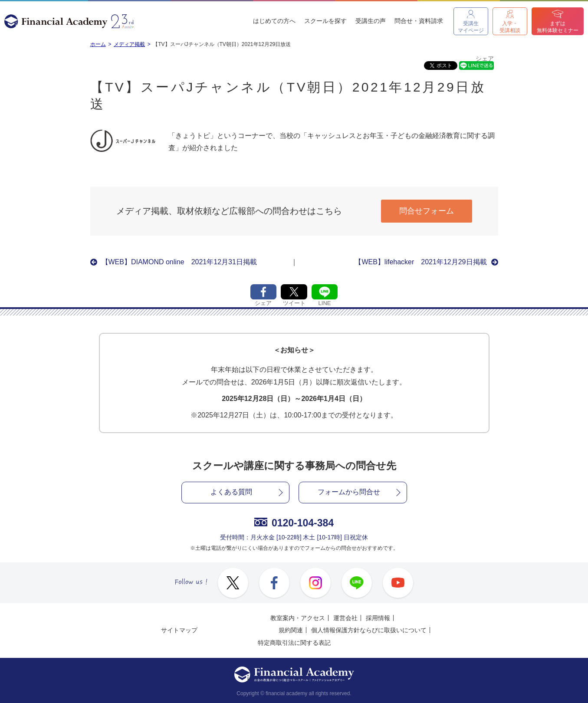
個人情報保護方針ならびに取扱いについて (369, 630)
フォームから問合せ (349, 492)
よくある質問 (231, 492)
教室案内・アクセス (298, 618)
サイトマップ (179, 630)
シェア (485, 59)
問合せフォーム (427, 211)
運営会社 (345, 618)
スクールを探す (325, 21)
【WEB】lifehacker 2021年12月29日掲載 (420, 262)
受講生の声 (371, 21)
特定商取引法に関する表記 (294, 643)
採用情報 (378, 618)
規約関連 (291, 630)
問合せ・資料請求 (419, 21)
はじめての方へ (274, 21)
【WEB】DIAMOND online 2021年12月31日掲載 (179, 262)
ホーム (98, 44)
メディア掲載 (129, 44)
